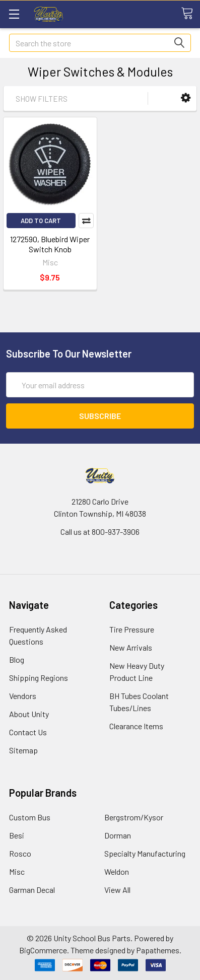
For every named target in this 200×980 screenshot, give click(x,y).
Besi (17, 835)
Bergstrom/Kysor (134, 817)
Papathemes (158, 950)
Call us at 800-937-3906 (100, 532)
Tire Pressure (132, 629)
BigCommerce (43, 950)
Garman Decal (32, 890)
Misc (17, 871)
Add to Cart (41, 221)
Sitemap (23, 750)
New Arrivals (131, 647)
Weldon (117, 871)
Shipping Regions (39, 678)
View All (117, 890)
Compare (86, 221)
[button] (186, 98)
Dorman (118, 835)
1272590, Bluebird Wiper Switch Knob (50, 244)
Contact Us (28, 732)
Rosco (20, 853)
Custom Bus (30, 817)
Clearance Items (136, 726)
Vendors (23, 696)
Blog (17, 659)
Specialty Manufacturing (145, 853)
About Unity (29, 714)
